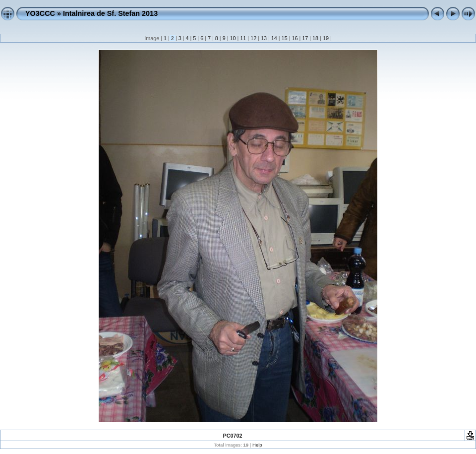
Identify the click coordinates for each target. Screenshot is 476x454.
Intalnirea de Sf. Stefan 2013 (110, 13)
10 (233, 38)
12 (253, 38)
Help (257, 445)
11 (243, 38)
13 (264, 38)
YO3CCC (40, 13)
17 (305, 38)
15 (285, 38)
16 (295, 38)
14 (274, 38)
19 (326, 38)
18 (315, 38)
